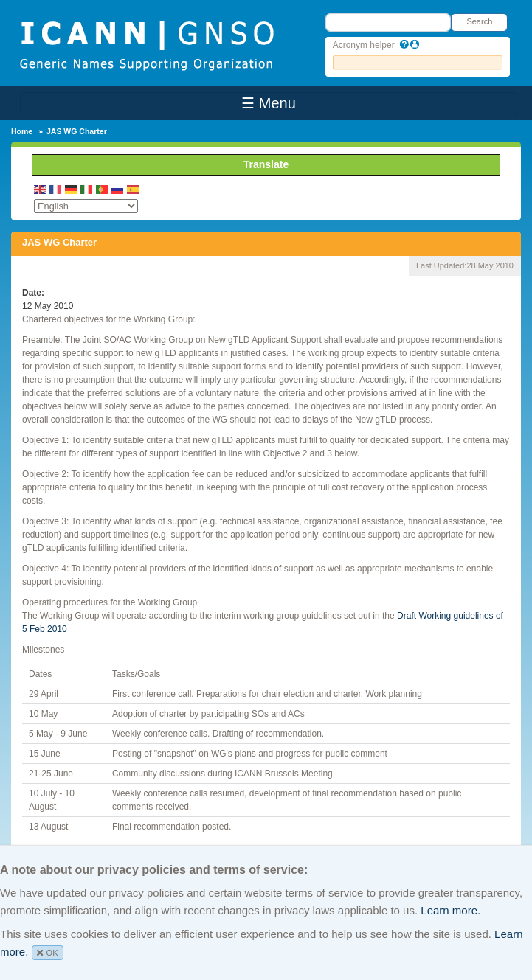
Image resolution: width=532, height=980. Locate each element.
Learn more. (450, 910)
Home (22, 131)
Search (479, 21)
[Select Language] (86, 206)
